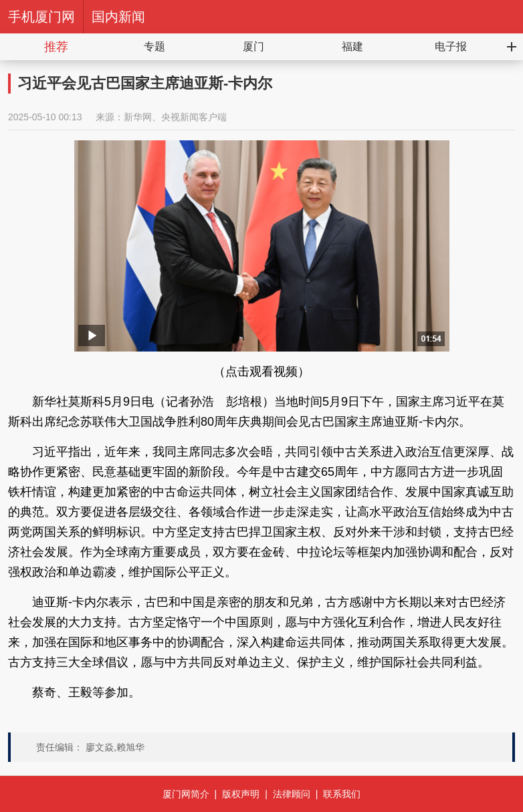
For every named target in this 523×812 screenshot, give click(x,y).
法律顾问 (292, 794)
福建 (352, 46)
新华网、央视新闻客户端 (175, 117)
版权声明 (241, 794)
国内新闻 (118, 17)
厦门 (253, 46)
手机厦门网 (41, 17)
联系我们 (342, 794)
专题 (154, 46)
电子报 (451, 46)
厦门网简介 (186, 794)
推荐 (56, 47)
